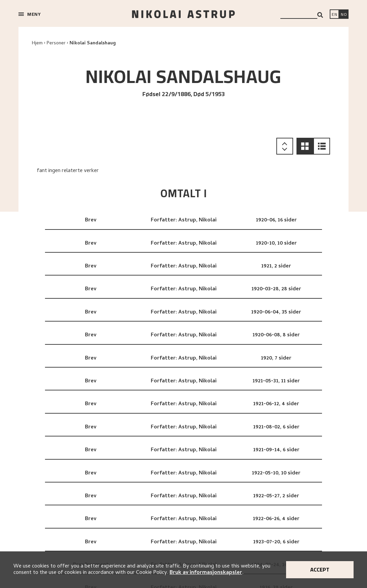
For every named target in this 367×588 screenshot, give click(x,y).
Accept (320, 570)
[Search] (320, 15)
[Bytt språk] (344, 15)
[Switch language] (334, 15)
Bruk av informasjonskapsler (206, 573)
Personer (56, 44)
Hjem (37, 44)
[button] (305, 146)
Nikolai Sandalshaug (93, 44)
